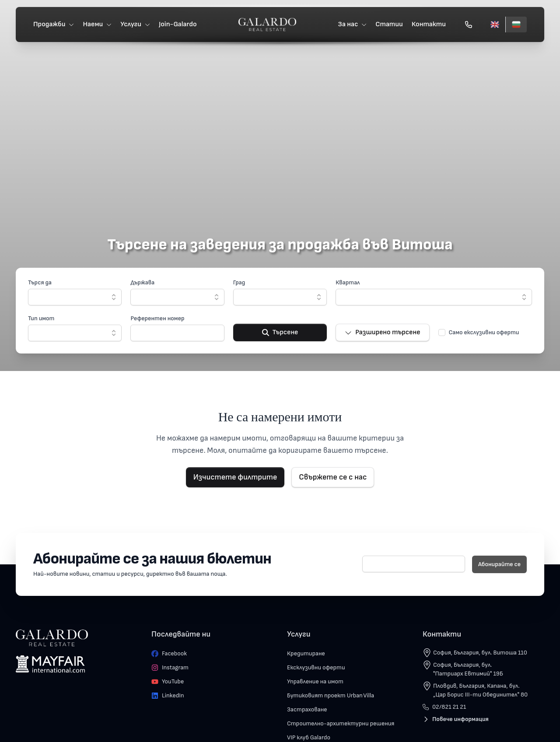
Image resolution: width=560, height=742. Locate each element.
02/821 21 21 (444, 707)
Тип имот (41, 318)
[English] (495, 24)
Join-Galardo (178, 24)
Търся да (40, 282)
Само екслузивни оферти (484, 332)
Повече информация (456, 719)
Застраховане (307, 709)
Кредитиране (306, 653)
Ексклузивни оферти (316, 667)
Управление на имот (315, 681)
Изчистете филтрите (235, 477)
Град (239, 282)
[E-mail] (414, 564)
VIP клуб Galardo (309, 737)
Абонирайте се (499, 564)
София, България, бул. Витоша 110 (480, 653)
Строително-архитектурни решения (341, 723)
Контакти (429, 24)
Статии (389, 24)
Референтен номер (157, 318)
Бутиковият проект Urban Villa (331, 695)
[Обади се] (469, 24)
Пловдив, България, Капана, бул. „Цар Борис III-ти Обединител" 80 (480, 690)
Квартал (348, 282)
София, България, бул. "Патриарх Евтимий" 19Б (468, 669)
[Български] (516, 24)
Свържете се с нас (333, 477)
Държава (142, 282)
